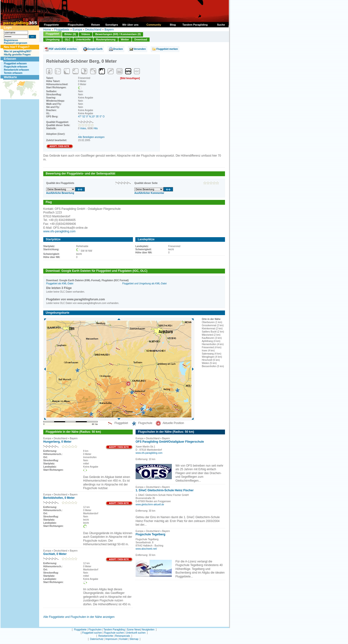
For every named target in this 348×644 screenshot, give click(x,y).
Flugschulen (95, 630)
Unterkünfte (83, 39)
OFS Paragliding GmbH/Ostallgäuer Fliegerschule (170, 442)
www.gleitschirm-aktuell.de (150, 504)
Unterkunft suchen (136, 633)
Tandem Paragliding (114, 630)
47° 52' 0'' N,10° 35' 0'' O (91, 117)
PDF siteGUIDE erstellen (63, 49)
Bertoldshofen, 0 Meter (59, 498)
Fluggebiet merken (167, 49)
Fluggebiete (62, 30)
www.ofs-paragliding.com (59, 231)
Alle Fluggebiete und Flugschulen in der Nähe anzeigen (79, 617)
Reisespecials (123, 636)
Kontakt (123, 639)
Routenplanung (106, 39)
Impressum (111, 639)
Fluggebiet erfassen (15, 64)
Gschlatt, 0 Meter (55, 554)
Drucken (118, 49)
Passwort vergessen (16, 43)
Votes (83, 128)
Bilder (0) (70, 34)
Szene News (134, 630)
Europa (77, 30)
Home (47, 30)
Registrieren (11, 40)
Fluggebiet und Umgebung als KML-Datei (144, 284)
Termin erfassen (13, 73)
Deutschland (93, 30)
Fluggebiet (52, 34)
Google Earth (95, 49)
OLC (68, 39)
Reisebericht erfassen (16, 70)
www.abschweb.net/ (146, 549)
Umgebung (53, 39)
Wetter (125, 39)
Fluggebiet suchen (92, 633)
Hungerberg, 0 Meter (57, 442)
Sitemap (134, 639)
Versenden (140, 49)
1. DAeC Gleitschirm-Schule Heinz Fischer (165, 490)
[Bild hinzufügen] (130, 78)
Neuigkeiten (148, 630)
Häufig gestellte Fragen (17, 55)
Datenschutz (97, 639)
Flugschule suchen (114, 633)
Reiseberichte (106, 636)
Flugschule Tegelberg (150, 534)
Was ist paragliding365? (18, 51)
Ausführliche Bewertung (60, 193)
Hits (96, 128)
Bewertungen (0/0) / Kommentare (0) (118, 34)
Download (141, 39)
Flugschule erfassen (16, 67)
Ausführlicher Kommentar (149, 193)
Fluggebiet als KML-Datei (60, 284)
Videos (86, 34)
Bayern (109, 30)
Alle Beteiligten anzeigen (91, 137)
